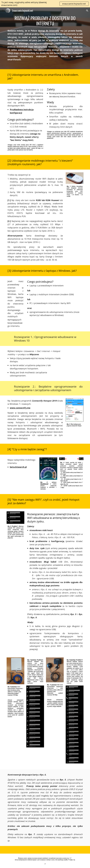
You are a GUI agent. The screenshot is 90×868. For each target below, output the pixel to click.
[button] (3, 11)
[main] (45, 21)
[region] (45, 4)
